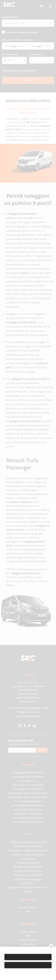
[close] (51, 947)
